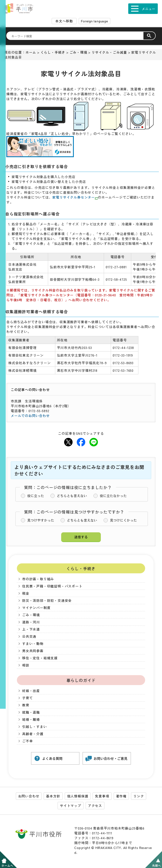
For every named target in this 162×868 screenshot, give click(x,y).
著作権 (121, 796)
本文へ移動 (64, 21)
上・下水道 (31, 629)
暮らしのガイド (81, 680)
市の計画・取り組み (38, 579)
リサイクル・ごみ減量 (109, 52)
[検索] (77, 36)
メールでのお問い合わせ (30, 416)
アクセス (95, 806)
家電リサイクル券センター (75, 197)
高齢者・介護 (33, 734)
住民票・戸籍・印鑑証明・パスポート (52, 586)
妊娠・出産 (31, 691)
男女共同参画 (33, 651)
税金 (26, 593)
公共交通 (29, 636)
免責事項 (102, 796)
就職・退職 (31, 712)
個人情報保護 (78, 796)
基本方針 (53, 796)
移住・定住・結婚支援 (40, 658)
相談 (26, 665)
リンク (139, 796)
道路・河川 (31, 622)
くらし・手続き (53, 52)
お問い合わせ (29, 796)
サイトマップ (71, 806)
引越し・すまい (35, 727)
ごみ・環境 (78, 52)
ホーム (31, 52)
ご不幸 (27, 741)
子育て (27, 698)
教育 (26, 705)
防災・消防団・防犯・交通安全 (47, 600)
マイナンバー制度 (36, 608)
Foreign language (94, 21)
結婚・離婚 (31, 719)
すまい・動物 (33, 644)
